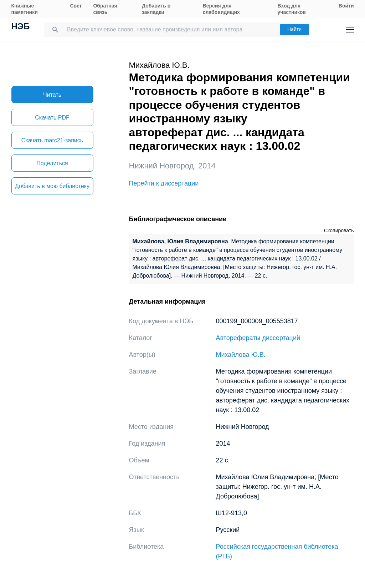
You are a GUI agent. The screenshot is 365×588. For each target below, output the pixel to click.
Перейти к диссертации (164, 183)
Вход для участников (292, 9)
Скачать (52, 118)
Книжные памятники (25, 9)
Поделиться (52, 163)
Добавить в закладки (156, 9)
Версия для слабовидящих (221, 9)
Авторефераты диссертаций (258, 338)
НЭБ (21, 27)
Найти (294, 29)
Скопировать (339, 230)
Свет (76, 6)
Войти (346, 6)
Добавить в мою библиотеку (52, 186)
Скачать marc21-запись (52, 140)
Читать (52, 95)
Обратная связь (105, 9)
